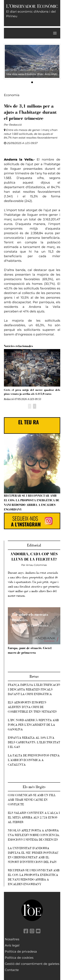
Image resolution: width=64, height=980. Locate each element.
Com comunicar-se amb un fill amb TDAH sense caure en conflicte (32, 800)
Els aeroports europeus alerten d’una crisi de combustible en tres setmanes (32, 707)
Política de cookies (19, 958)
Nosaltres (12, 939)
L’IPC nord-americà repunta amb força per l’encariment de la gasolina (33, 725)
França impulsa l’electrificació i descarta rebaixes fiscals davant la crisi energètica (34, 689)
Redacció (16, 125)
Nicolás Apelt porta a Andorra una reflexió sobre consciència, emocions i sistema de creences (34, 835)
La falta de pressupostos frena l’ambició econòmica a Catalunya (34, 760)
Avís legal (12, 945)
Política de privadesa (21, 952)
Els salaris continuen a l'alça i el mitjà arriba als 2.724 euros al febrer (34, 817)
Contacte (12, 970)
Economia (12, 95)
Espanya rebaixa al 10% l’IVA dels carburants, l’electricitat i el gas (34, 742)
